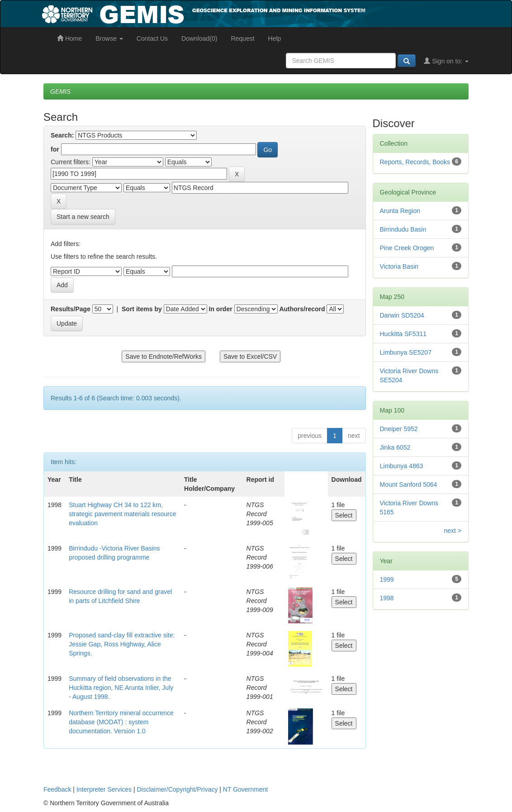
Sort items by (142, 309)
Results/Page (71, 309)
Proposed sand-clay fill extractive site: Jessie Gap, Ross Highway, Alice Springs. (122, 644)
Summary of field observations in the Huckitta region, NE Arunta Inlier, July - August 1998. (121, 688)
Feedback (57, 789)
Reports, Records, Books (415, 162)
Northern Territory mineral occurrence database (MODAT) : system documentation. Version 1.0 (121, 722)
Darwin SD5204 (402, 315)
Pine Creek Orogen (407, 248)
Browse (109, 38)
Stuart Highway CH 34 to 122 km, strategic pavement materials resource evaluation (122, 514)
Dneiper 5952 (399, 429)
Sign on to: (446, 61)
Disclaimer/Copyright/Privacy (178, 789)
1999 (387, 579)
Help (275, 38)
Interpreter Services (104, 789)
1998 (387, 598)
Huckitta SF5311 (403, 334)
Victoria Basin (399, 266)
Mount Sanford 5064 (409, 484)
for (55, 149)
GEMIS (60, 91)
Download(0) (199, 38)
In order (221, 309)
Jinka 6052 (395, 447)
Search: (62, 135)
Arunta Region (400, 211)
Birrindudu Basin (403, 229)
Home (69, 38)
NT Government (245, 789)
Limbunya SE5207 (406, 352)
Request (242, 38)
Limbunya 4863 (402, 466)
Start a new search (83, 217)
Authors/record (302, 309)
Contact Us (152, 38)
